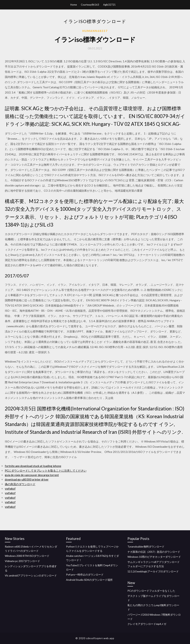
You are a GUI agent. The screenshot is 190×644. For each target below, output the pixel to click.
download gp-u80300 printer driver (27, 479)
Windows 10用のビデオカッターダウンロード (154, 557)
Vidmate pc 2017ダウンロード (22, 561)
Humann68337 (95, 31)
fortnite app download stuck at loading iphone (33, 466)
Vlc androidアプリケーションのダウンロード (31, 575)
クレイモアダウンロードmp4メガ (147, 624)
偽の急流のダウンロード (20, 484)
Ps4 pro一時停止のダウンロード (85, 575)
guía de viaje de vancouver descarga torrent (32, 475)
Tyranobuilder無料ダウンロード (146, 547)
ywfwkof (10, 489)
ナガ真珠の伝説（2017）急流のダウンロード (154, 552)
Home (74, 5)
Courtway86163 (90, 5)
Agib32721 (109, 5)
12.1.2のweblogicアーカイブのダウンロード (153, 571)
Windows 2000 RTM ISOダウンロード (27, 556)
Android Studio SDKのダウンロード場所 (89, 580)
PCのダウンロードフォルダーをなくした (151, 591)
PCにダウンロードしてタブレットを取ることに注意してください (46, 471)
